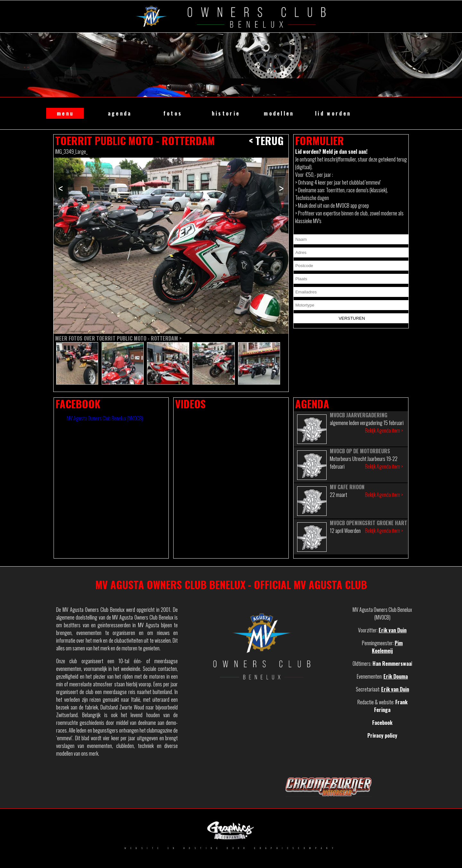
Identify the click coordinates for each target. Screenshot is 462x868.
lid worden (333, 113)
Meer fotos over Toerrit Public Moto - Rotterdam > (118, 338)
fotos (173, 113)
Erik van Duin (393, 630)
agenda (120, 113)
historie (226, 113)
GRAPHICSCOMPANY (296, 848)
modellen (279, 113)
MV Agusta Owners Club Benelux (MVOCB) (105, 418)
